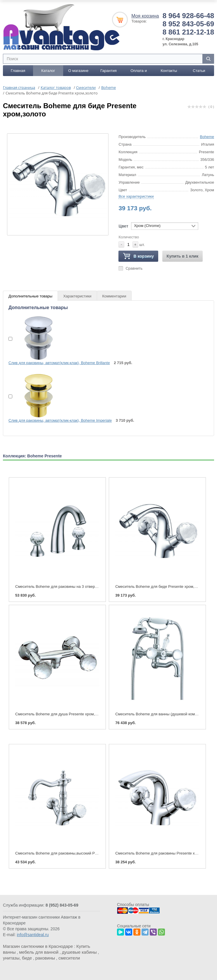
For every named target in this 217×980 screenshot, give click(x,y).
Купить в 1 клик (183, 256)
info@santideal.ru (33, 935)
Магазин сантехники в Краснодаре (38, 946)
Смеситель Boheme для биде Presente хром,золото (161, 586)
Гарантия (108, 71)
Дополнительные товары (30, 296)
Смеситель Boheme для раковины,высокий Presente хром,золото (73, 853)
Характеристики (77, 296)
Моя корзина (145, 16)
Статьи (199, 71)
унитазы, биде (17, 958)
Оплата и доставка (139, 72)
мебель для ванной (39, 952)
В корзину (138, 256)
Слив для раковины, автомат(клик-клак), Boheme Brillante (59, 363)
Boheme (207, 137)
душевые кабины (79, 952)
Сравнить (134, 268)
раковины (45, 958)
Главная (18, 71)
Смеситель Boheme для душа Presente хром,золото (61, 714)
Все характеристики (136, 196)
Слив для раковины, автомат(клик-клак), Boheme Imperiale (60, 420)
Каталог (48, 71)
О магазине (78, 71)
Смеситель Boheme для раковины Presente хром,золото (165, 853)
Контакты (169, 71)
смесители (69, 958)
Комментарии (114, 296)
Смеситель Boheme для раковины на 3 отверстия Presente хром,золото (79, 586)
